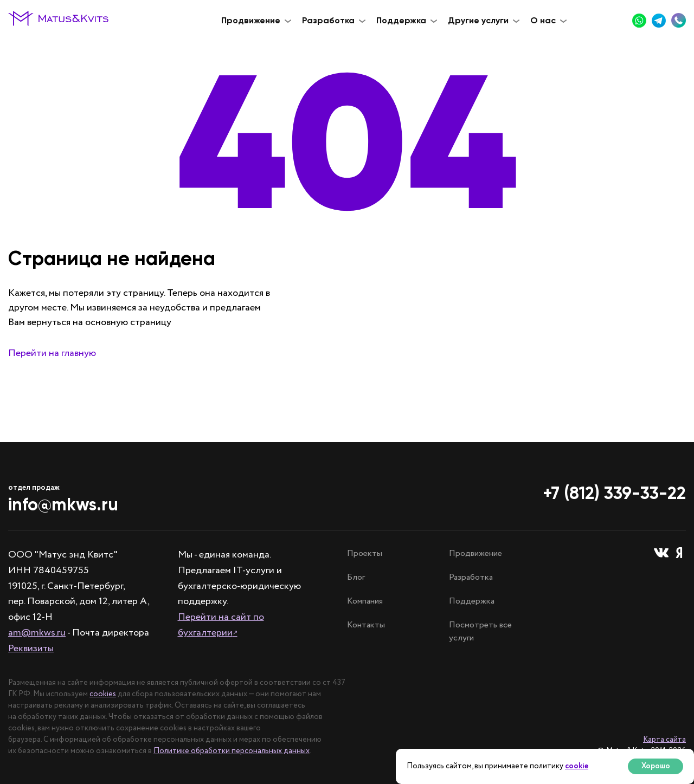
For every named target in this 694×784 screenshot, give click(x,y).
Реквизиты (31, 649)
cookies (103, 694)
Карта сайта (664, 740)
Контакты (366, 625)
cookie (577, 766)
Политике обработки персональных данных (232, 751)
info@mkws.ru (63, 504)
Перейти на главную (52, 353)
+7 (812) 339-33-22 (614, 493)
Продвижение (475, 553)
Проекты (365, 553)
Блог (356, 577)
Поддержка (472, 601)
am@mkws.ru (37, 633)
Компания (365, 601)
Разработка (471, 577)
